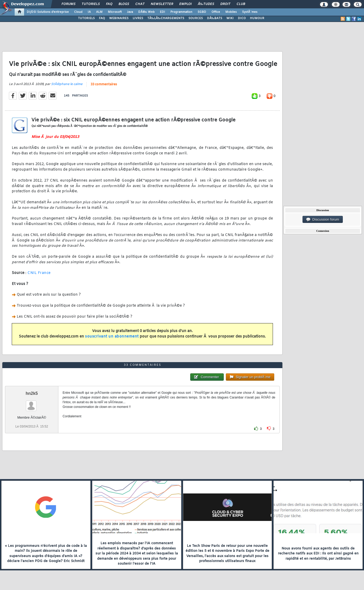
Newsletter (162, 4)
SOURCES (196, 18)
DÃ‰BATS (215, 18)
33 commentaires (104, 85)
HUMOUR (257, 18)
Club (241, 4)
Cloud (78, 12)
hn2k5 (32, 393)
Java (130, 12)
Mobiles (231, 12)
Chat (140, 4)
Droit (225, 4)
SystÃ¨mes (250, 12)
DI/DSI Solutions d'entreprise (48, 12)
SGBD (202, 12)
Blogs (124, 4)
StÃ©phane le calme (67, 84)
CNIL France (39, 273)
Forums (68, 4)
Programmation (181, 12)
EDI (163, 12)
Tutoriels (91, 4)
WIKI (230, 18)
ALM (99, 12)
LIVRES (138, 18)
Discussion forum (323, 220)
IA (89, 12)
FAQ (109, 4)
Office (216, 12)
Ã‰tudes (206, 4)
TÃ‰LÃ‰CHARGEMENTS (166, 18)
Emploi (185, 4)
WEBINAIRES (119, 18)
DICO (242, 18)
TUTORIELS (86, 18)
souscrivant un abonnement (112, 337)
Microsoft (115, 12)
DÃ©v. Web (146, 12)
